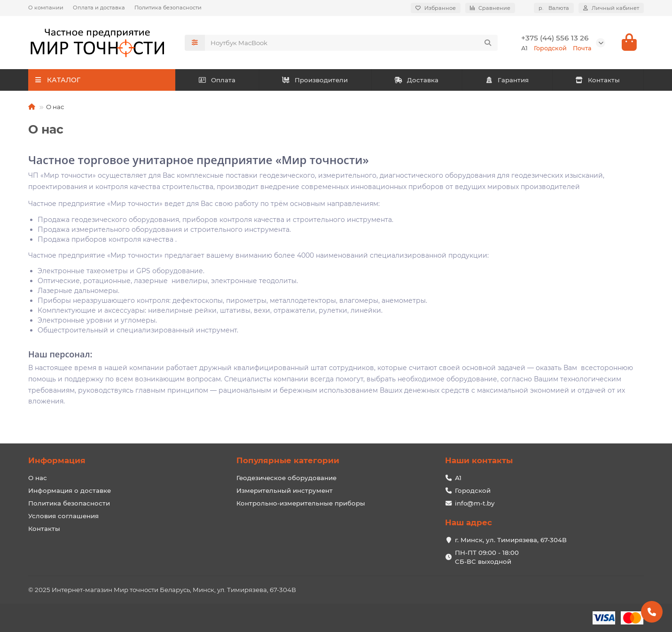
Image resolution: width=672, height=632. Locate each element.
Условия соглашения (63, 516)
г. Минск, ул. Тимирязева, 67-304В (511, 540)
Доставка (416, 80)
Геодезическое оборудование (286, 478)
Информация (57, 460)
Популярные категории (288, 460)
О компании (46, 8)
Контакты (598, 80)
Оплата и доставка (99, 8)
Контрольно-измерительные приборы (301, 503)
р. (554, 8)
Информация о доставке (70, 490)
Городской (473, 490)
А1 (458, 478)
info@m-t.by (475, 503)
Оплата (217, 80)
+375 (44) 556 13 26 (555, 38)
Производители (315, 80)
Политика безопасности (168, 8)
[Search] (352, 43)
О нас (38, 478)
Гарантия (507, 80)
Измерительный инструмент (285, 490)
